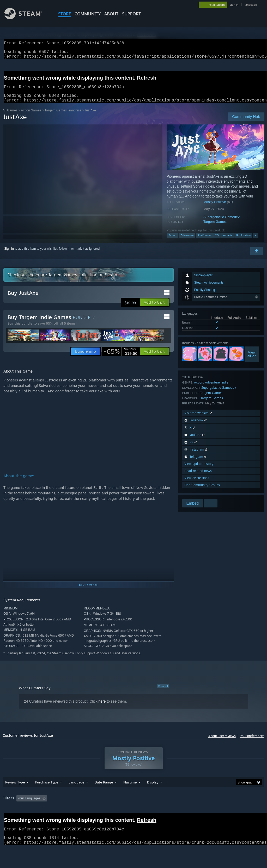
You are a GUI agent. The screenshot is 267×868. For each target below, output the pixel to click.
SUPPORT (131, 14)
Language (76, 796)
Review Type (15, 796)
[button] (154, 309)
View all (163, 692)
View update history (199, 470)
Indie (225, 389)
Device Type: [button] (13, 819)
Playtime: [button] (122, 812)
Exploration (243, 242)
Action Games (31, 116)
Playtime (130, 796)
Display (153, 796)
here (102, 708)
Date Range (104, 796)
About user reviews (222, 742)
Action (172, 242)
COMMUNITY (88, 14)
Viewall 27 (252, 360)
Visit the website (199, 419)
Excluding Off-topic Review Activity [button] (82, 812)
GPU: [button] (247, 812)
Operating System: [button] (203, 812)
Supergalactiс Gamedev (222, 223)
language (251, 5)
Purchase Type (47, 796)
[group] (133, 815)
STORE (65, 14)
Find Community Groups (202, 491)
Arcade (227, 242)
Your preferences (252, 742)
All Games (10, 116)
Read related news (198, 477)
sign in (234, 5)
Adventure (187, 242)
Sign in (9, 255)
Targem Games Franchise (63, 116)
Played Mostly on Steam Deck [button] (159, 812)
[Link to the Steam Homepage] (27, 18)
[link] (121, 358)
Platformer (204, 242)
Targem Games (215, 228)
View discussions (197, 484)
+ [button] (256, 242)
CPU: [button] (230, 812)
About (111, 14)
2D (217, 242)
